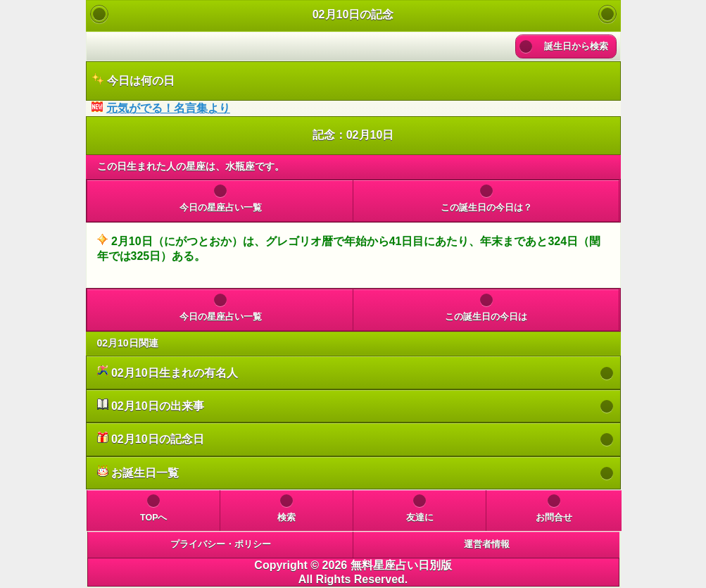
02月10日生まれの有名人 (168, 372)
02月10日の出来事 (151, 405)
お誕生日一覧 (138, 472)
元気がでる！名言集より (168, 108)
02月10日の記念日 (151, 438)
